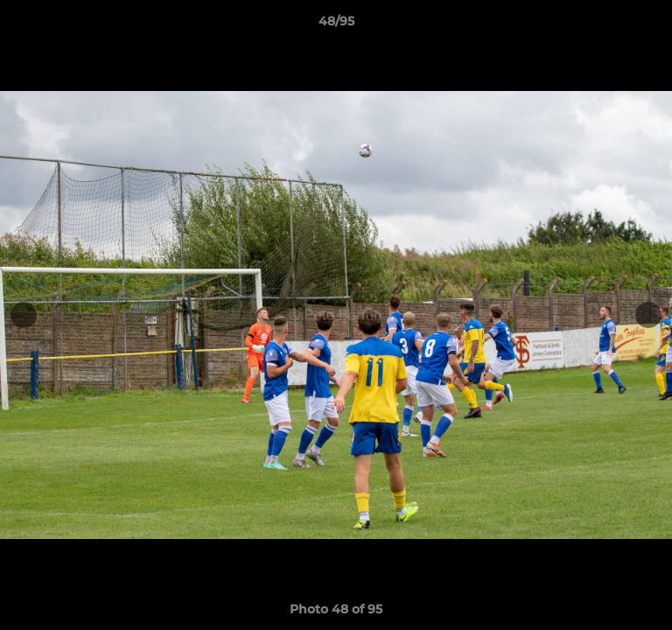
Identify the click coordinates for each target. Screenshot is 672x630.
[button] (651, 25)
